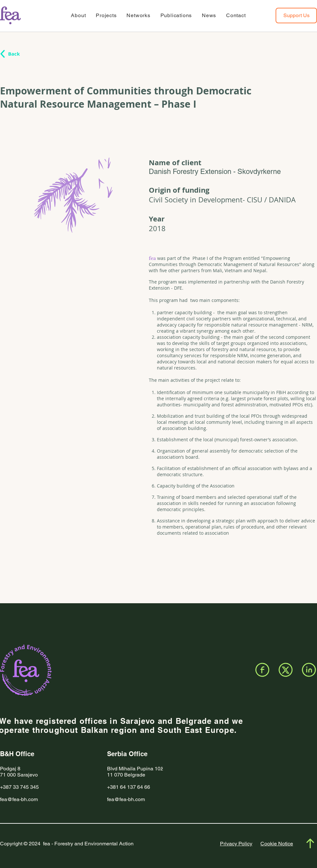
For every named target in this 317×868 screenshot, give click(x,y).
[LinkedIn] (309, 670)
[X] (286, 670)
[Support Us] (296, 16)
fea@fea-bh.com (19, 799)
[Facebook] (262, 670)
